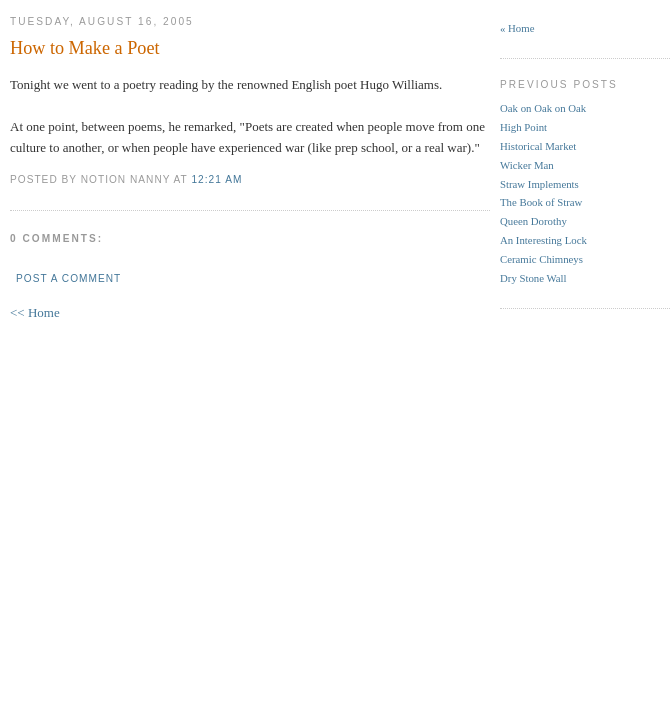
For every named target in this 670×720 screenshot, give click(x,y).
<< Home (35, 312)
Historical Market (538, 146)
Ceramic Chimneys (541, 259)
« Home (517, 28)
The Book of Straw (541, 202)
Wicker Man (527, 165)
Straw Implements (539, 184)
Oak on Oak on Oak (543, 108)
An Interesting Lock (543, 240)
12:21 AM (216, 179)
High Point (523, 127)
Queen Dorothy (533, 221)
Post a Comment (68, 278)
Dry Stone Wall (533, 278)
